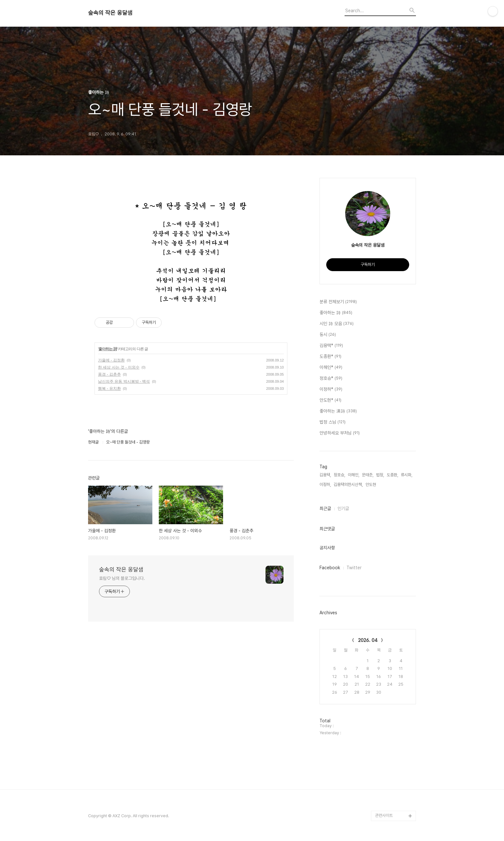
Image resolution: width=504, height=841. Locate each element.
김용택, (325, 475)
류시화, (407, 475)
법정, (380, 475)
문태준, (368, 475)
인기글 (343, 508)
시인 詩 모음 (337, 324)
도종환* (330, 357)
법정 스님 (333, 422)
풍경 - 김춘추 (109, 374)
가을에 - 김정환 (111, 360)
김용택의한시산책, (348, 484)
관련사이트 (384, 815)
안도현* (330, 400)
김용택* (331, 346)
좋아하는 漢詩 (338, 411)
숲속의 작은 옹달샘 (110, 13)
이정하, (325, 484)
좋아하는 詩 (108, 349)
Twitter (354, 568)
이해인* (331, 368)
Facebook (330, 568)
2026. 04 (368, 640)
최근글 (325, 508)
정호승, (339, 475)
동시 (328, 335)
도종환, (392, 475)
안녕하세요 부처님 (340, 433)
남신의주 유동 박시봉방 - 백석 (124, 381)
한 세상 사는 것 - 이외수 (119, 367)
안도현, (371, 484)
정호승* (331, 379)
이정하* (331, 389)
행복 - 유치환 (109, 389)
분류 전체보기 (338, 302)
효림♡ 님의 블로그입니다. (122, 578)
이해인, (354, 475)
